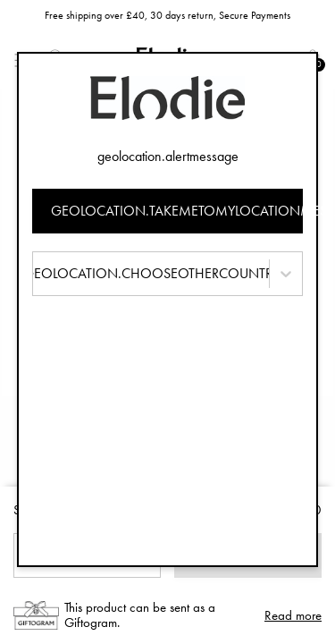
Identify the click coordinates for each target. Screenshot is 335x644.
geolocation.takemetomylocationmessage (177, 211)
